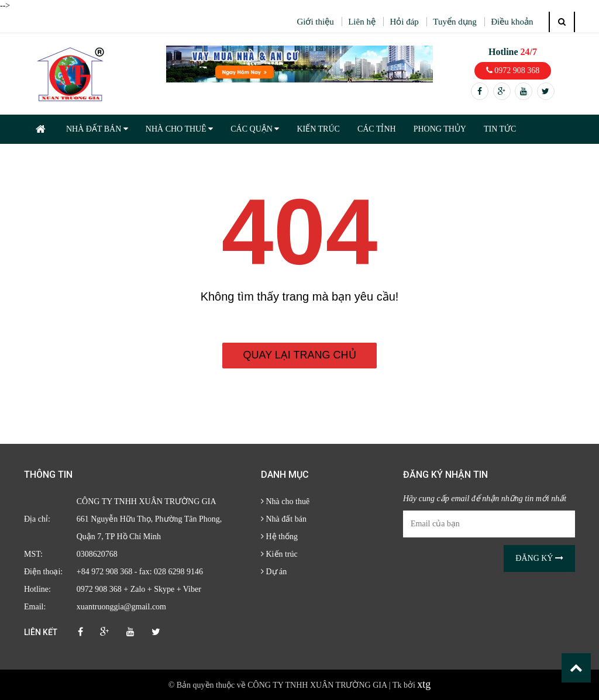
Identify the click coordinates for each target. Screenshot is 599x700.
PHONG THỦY (440, 129)
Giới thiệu (315, 22)
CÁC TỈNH (377, 129)
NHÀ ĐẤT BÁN (97, 129)
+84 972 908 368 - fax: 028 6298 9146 (140, 572)
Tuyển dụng (455, 22)
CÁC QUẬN (255, 129)
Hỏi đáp (404, 22)
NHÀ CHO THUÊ (179, 129)
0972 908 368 (513, 70)
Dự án (274, 572)
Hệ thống (279, 537)
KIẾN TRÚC (318, 129)
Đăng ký (539, 558)
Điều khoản (512, 22)
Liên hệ (362, 22)
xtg (424, 684)
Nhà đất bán (284, 519)
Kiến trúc (279, 554)
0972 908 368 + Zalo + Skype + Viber (139, 589)
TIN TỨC (500, 129)
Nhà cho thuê (285, 501)
